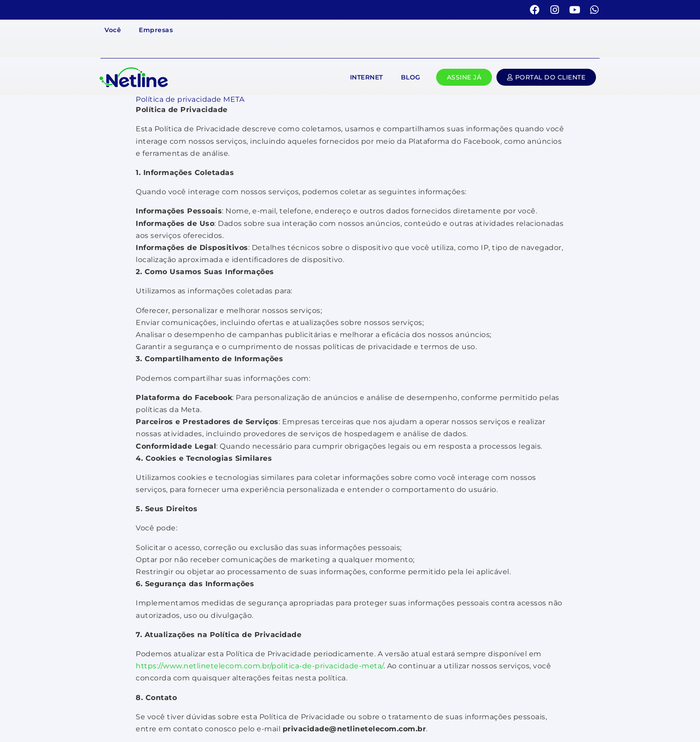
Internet (367, 77)
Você (113, 30)
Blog (411, 77)
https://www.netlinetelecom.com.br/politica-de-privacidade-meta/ (260, 666)
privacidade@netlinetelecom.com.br (354, 729)
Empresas (156, 30)
